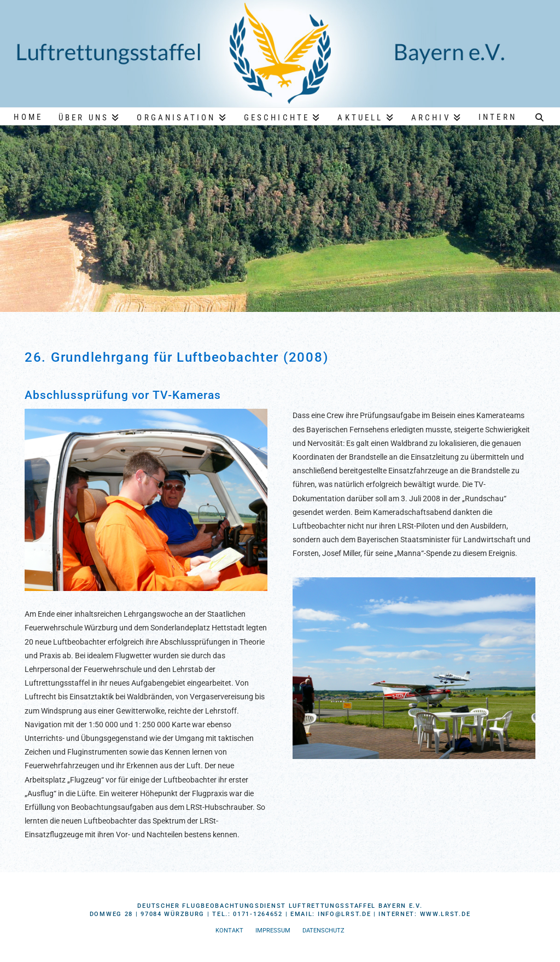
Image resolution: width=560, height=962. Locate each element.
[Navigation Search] (540, 116)
